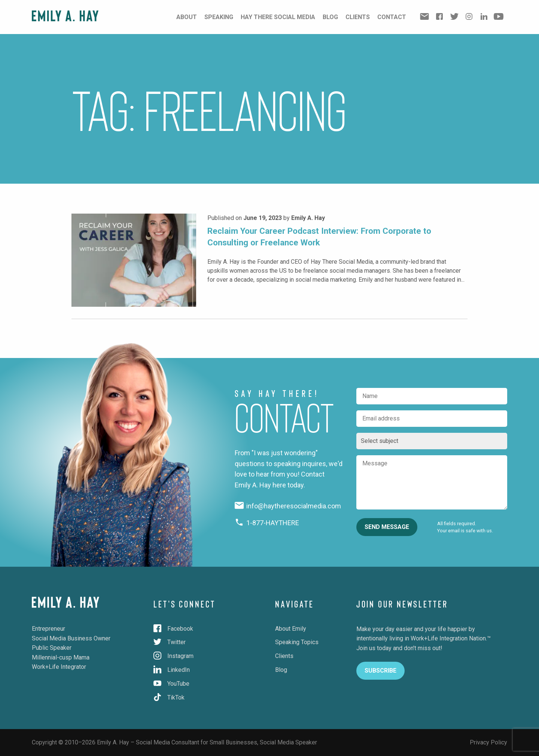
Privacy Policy (488, 742)
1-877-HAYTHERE (267, 523)
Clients (358, 17)
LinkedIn (172, 670)
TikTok (169, 697)
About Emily (291, 629)
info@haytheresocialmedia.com (288, 506)
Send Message (387, 527)
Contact (392, 17)
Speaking (219, 17)
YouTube (171, 684)
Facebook (173, 629)
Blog (330, 17)
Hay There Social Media (278, 17)
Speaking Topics (297, 642)
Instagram (173, 656)
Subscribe (380, 671)
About (187, 17)
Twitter (170, 642)
